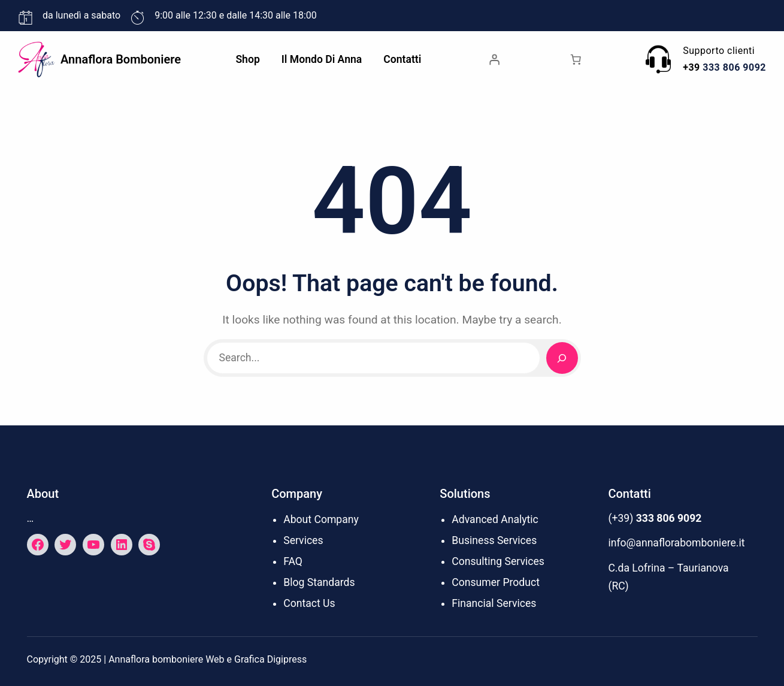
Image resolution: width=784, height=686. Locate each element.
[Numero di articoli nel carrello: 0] (576, 59)
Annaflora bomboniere (121, 59)
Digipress (287, 659)
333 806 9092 (734, 67)
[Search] (562, 358)
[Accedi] (494, 59)
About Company (321, 519)
